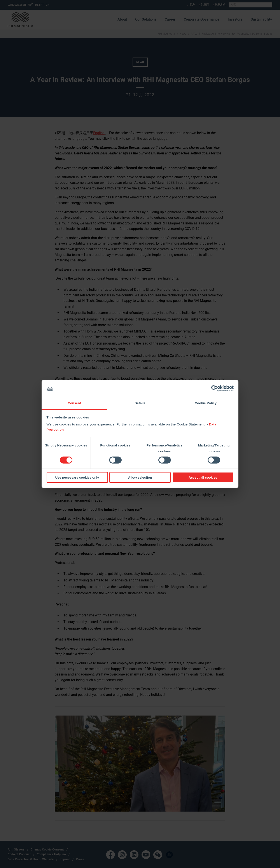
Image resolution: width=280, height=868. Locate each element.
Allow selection (140, 477)
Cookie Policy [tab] (206, 403)
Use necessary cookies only (77, 477)
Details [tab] (140, 403)
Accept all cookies (203, 477)
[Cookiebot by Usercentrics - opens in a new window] (214, 388)
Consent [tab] (74, 403)
